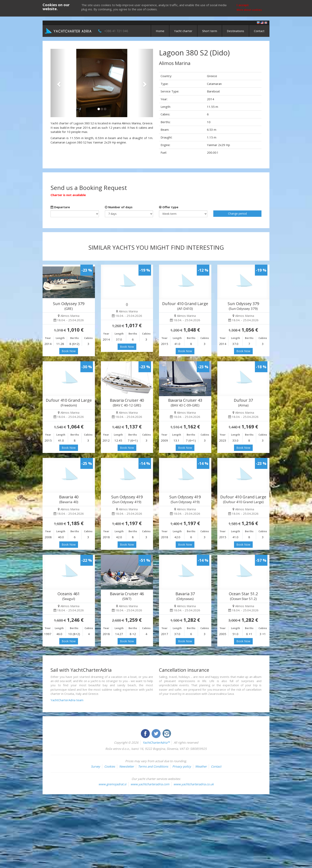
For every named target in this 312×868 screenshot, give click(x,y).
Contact (259, 31)
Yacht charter (183, 31)
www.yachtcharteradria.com (150, 784)
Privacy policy (182, 766)
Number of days (119, 207)
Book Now (69, 351)
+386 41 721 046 (116, 31)
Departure (60, 207)
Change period (237, 214)
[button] (58, 83)
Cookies (110, 766)
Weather (201, 766)
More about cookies (249, 10)
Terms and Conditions (153, 766)
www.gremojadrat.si (112, 784)
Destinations (235, 31)
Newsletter (127, 766)
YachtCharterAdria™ (156, 742)
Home (160, 31)
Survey (96, 766)
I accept (243, 5)
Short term (210, 31)
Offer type (169, 207)
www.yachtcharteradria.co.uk (194, 784)
